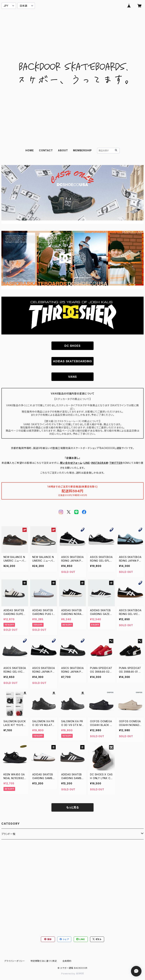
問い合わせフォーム (71, 463)
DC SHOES (72, 346)
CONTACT (46, 150)
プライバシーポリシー (15, 961)
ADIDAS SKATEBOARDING (72, 361)
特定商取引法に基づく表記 (44, 961)
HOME (30, 150)
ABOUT (63, 150)
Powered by (72, 974)
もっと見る (72, 807)
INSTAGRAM (100, 463)
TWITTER (116, 463)
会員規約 (67, 961)
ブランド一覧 (8, 834)
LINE (87, 463)
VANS (72, 377)
